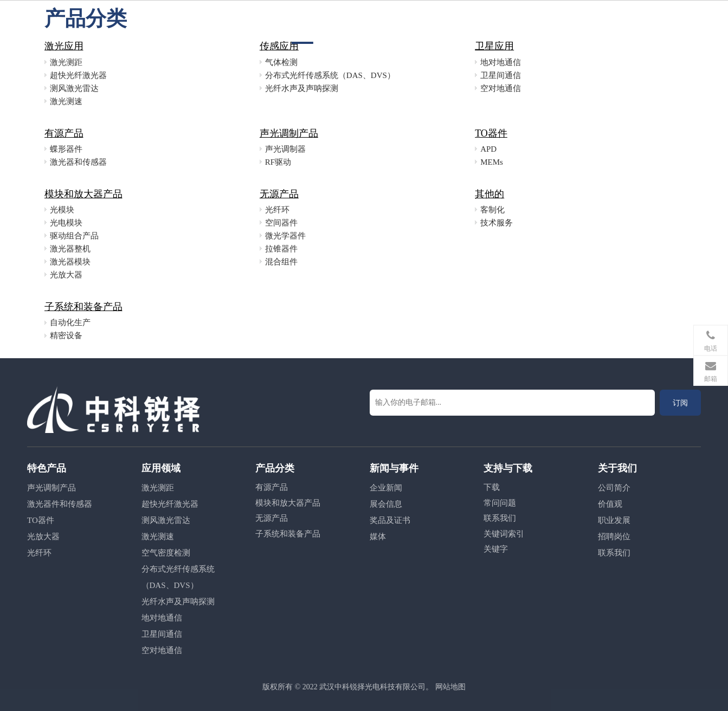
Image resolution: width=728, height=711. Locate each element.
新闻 (403, 22)
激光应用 (64, 46)
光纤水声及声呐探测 (302, 88)
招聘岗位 (614, 537)
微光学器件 (285, 236)
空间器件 (281, 223)
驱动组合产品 (74, 236)
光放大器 (66, 275)
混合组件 (281, 262)
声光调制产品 (289, 133)
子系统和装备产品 (83, 307)
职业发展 (446, 22)
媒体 (378, 537)
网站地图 (450, 687)
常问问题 (500, 503)
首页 (302, 22)
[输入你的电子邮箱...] (512, 403)
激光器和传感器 (78, 162)
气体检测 (281, 62)
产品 (336, 22)
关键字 (496, 549)
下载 (492, 487)
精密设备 (66, 335)
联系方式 (547, 22)
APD (488, 149)
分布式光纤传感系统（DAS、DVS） (330, 75)
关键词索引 (504, 534)
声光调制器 (285, 149)
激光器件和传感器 (60, 504)
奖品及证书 (390, 520)
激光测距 (66, 62)
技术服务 (497, 223)
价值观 (610, 504)
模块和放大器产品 (83, 194)
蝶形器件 (66, 149)
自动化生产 (70, 322)
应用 (370, 22)
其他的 (489, 194)
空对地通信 (501, 88)
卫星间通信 (501, 75)
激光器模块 (70, 262)
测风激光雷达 (74, 88)
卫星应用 (494, 46)
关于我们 (497, 22)
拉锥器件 (281, 249)
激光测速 (66, 101)
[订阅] (680, 403)
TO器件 (491, 133)
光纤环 (277, 210)
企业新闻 (386, 488)
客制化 (492, 210)
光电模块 (66, 223)
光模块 (62, 210)
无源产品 (279, 194)
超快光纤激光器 (78, 75)
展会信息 (386, 504)
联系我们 (500, 518)
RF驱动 (278, 162)
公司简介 (614, 488)
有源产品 (64, 133)
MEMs (492, 162)
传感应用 (279, 46)
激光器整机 (70, 249)
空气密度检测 (166, 553)
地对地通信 (501, 62)
